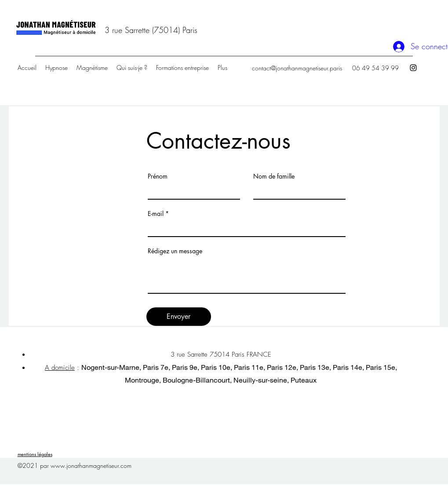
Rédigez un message (175, 251)
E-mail (156, 214)
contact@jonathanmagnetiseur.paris (297, 68)
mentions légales (35, 454)
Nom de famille (274, 176)
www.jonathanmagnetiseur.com (91, 465)
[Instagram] (413, 68)
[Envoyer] (179, 317)
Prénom (158, 176)
